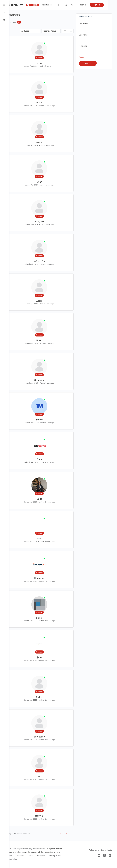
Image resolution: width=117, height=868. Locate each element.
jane (44, 657)
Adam (44, 301)
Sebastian (44, 380)
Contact (17, 859)
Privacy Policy (20, 862)
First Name (83, 24)
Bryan (44, 340)
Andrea (44, 697)
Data (44, 459)
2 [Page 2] (61, 834)
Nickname (83, 46)
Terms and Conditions (33, 859)
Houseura (44, 578)
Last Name (83, 35)
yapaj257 (44, 222)
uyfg (44, 63)
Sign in (92, 5)
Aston (44, 142)
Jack (44, 776)
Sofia (44, 499)
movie (44, 420)
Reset (81, 57)
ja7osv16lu (44, 261)
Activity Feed (56, 5)
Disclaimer (50, 859)
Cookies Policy (35, 862)
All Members (22, 22)
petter (44, 618)
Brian (44, 182)
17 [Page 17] (67, 834)
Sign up (106, 5)
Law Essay (44, 737)
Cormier (44, 816)
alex (44, 539)
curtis (44, 103)
